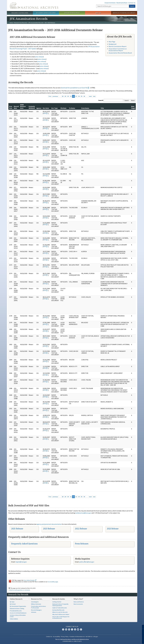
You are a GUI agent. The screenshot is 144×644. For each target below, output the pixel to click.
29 (65, 96)
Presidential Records (16, 611)
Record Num (16, 107)
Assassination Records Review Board (120, 53)
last (94, 96)
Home (11, 23)
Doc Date (46, 108)
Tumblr (72, 629)
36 (84, 96)
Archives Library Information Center (18, 616)
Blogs (78, 629)
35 (82, 96)
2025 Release (17, 529)
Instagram (69, 629)
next (90, 96)
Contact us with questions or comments (19, 590)
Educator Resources (72, 13)
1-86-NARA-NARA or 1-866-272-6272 (72, 641)
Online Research (16, 599)
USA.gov (96, 637)
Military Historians (36, 604)
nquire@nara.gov (21, 562)
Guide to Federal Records (60, 608)
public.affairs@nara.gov (87, 562)
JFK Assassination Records (36, 23)
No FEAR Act (89, 637)
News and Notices (79, 602)
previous (55, 96)
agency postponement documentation (49, 524)
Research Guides (59, 599)
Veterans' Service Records (46, 13)
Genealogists (35, 602)
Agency (39, 108)
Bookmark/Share (122, 3)
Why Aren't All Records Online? (61, 614)
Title (102, 108)
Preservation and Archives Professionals (38, 607)
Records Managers (36, 610)
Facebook (63, 629)
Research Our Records (20, 13)
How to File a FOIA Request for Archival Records (61, 617)
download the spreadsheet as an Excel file (74, 88)
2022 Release (81, 529)
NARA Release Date (23, 106)
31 (71, 96)
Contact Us (132, 3)
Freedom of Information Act (77, 637)
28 (63, 96)
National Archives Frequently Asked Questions (60, 605)
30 (68, 96)
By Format (13, 604)
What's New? (78, 599)
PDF (45, 113)
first (50, 96)
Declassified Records (58, 610)
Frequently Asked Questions (24, 544)
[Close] (142, 627)
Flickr (81, 629)
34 (79, 96)
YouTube (75, 629)
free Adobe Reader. (30, 580)
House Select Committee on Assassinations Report (118, 50)
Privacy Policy (65, 637)
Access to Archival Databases (18, 613)
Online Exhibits (14, 619)
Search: (101, 100)
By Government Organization (18, 606)
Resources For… (37, 599)
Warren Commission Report (118, 46)
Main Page (112, 42)
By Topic (12, 602)
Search (132, 6)
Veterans (34, 612)
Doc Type (54, 108)
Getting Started (57, 602)
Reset (133, 100)
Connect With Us (72, 627)
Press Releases (82, 544)
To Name (72, 108)
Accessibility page (53, 582)
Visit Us (98, 13)
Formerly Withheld (32, 107)
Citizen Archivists (110, 3)
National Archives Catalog (17, 609)
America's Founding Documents (124, 13)
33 (76, 96)
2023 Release (49, 529)
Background (112, 44)
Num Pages (133, 107)
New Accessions (78, 604)
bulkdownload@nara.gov (83, 513)
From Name (85, 108)
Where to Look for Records (60, 612)
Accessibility (56, 637)
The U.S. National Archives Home (34, 6)
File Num (63, 108)
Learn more (127, 641)
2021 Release (113, 529)
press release (39, 57)
